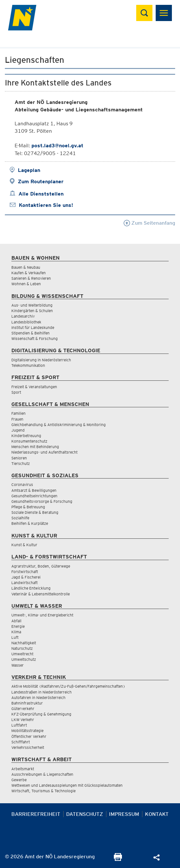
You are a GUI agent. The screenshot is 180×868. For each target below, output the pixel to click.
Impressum (124, 814)
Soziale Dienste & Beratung (35, 512)
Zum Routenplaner (41, 181)
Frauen (17, 419)
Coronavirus (22, 485)
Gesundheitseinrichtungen (34, 496)
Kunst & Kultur (24, 545)
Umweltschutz (24, 659)
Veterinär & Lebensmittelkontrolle (41, 594)
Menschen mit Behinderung (35, 447)
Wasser (18, 665)
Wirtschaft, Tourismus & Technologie (43, 791)
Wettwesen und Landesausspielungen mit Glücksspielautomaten (67, 785)
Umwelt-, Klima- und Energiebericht (42, 615)
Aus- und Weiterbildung (32, 305)
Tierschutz (21, 463)
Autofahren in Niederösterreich (38, 698)
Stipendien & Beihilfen (30, 333)
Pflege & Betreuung (28, 507)
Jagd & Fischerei (26, 577)
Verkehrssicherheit (28, 747)
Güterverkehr (23, 709)
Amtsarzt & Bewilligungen (34, 490)
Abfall (16, 621)
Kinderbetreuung (26, 436)
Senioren (19, 458)
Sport (16, 392)
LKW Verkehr (23, 720)
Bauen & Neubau (26, 267)
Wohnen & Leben (26, 284)
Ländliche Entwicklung (31, 588)
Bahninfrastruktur (27, 703)
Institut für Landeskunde (33, 327)
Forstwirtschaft (25, 572)
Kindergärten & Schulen (32, 311)
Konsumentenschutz (29, 441)
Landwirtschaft (24, 583)
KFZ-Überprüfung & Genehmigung (41, 714)
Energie (18, 626)
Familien (18, 413)
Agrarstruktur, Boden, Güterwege (41, 566)
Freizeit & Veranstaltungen (34, 387)
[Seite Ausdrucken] (118, 859)
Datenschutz (85, 814)
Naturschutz (22, 648)
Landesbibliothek (26, 322)
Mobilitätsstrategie (27, 731)
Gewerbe (19, 780)
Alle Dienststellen (41, 194)
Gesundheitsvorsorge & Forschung (42, 501)
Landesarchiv (23, 316)
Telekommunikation (28, 365)
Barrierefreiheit (36, 814)
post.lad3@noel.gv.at (57, 146)
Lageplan (29, 170)
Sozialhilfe (20, 518)
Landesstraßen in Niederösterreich (42, 692)
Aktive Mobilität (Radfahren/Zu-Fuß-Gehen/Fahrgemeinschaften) (68, 686)
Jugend (18, 430)
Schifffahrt (21, 742)
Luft (15, 637)
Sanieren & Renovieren (31, 278)
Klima (16, 632)
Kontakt (157, 814)
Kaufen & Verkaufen (29, 273)
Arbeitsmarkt (23, 769)
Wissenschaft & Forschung (35, 338)
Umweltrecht (22, 654)
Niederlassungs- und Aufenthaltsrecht (44, 452)
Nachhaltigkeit (24, 643)
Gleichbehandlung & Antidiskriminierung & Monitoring (59, 425)
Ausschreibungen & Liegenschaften (42, 774)
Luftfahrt (19, 725)
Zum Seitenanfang (149, 223)
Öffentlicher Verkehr (29, 736)
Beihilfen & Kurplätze (30, 523)
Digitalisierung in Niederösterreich (41, 360)
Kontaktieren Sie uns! (46, 205)
